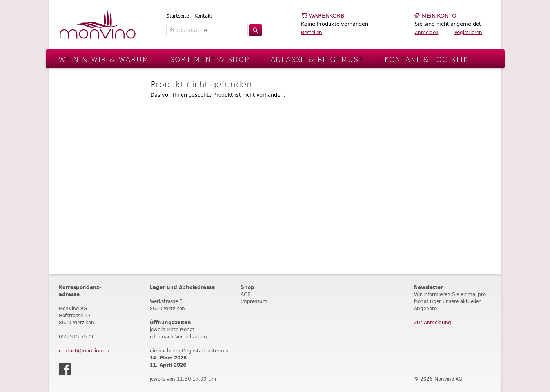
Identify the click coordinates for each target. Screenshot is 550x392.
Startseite (178, 16)
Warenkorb (327, 16)
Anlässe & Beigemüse (317, 59)
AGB (246, 294)
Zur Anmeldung (433, 322)
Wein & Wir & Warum (104, 59)
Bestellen (312, 32)
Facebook (65, 369)
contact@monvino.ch (84, 351)
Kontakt (203, 16)
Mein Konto (439, 16)
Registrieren (468, 32)
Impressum (254, 301)
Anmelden (427, 32)
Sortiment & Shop (210, 59)
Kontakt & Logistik (426, 59)
